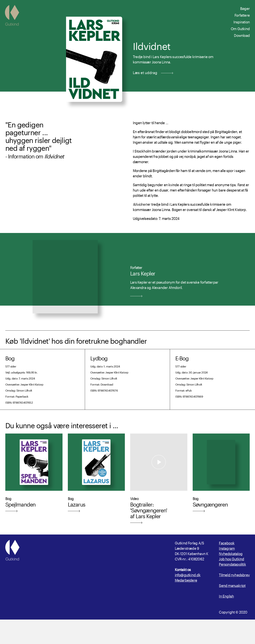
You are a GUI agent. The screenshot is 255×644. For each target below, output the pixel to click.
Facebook (227, 542)
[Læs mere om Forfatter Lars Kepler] (127, 284)
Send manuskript (232, 585)
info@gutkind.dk (188, 574)
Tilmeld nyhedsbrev (234, 574)
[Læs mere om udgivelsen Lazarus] (96, 481)
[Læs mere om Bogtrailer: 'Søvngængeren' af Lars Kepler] (159, 481)
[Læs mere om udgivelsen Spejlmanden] (34, 481)
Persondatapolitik (232, 564)
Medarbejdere (186, 580)
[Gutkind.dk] (12, 15)
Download (242, 35)
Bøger (245, 8)
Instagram (227, 548)
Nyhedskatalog (231, 553)
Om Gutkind (240, 28)
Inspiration (242, 21)
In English (226, 596)
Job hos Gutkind (231, 558)
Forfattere (242, 15)
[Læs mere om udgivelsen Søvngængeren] (221, 481)
